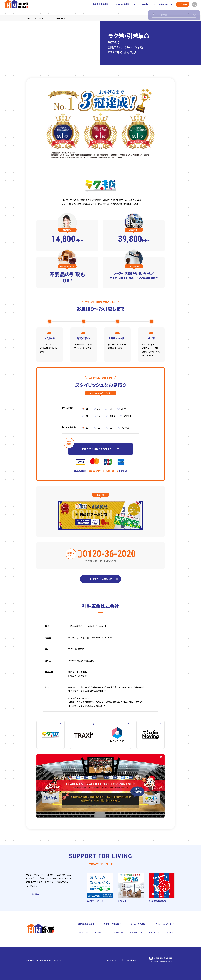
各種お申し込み (136, 932)
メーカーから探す (141, 8)
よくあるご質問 (118, 932)
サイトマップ (170, 932)
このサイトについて (112, 960)
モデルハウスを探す (121, 8)
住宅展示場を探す (100, 8)
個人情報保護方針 (133, 960)
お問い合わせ (154, 932)
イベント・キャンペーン (162, 8)
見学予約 (183, 8)
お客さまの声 (83, 932)
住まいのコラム (100, 932)
